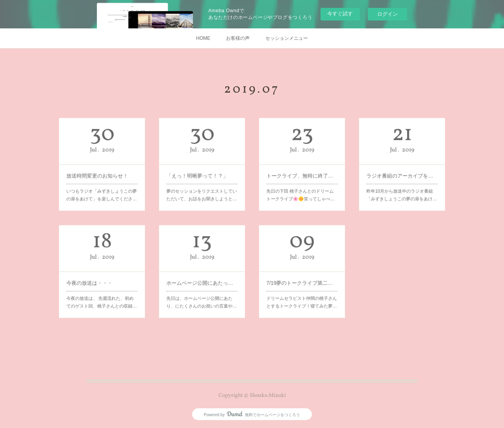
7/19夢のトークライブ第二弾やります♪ (302, 276)
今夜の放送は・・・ (97, 276)
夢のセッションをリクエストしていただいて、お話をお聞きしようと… (202, 177)
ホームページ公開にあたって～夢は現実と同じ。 (202, 276)
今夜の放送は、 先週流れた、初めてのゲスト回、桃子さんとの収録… (102, 284)
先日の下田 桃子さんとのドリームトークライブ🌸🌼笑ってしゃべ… (301, 177)
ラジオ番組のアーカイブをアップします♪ (402, 169)
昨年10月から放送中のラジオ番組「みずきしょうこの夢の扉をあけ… (402, 177)
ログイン (387, 14)
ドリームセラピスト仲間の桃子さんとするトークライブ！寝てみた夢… (302, 284)
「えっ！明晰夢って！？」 (200, 169)
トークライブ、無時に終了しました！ (302, 169)
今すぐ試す (340, 14)
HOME (203, 38)
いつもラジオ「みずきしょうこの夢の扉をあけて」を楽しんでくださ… (102, 177)
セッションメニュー (287, 38)
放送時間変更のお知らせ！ (100, 169)
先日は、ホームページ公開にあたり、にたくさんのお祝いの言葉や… (202, 284)
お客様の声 (238, 38)
